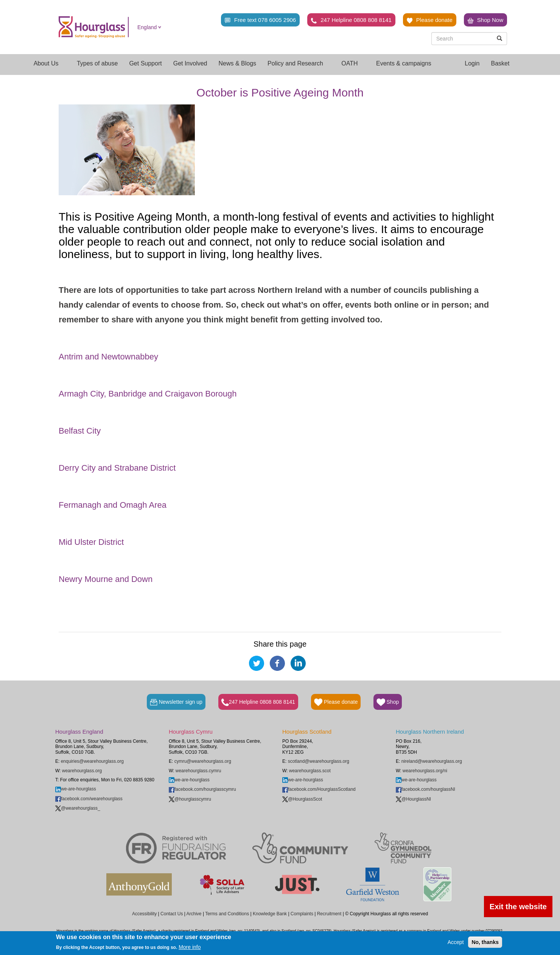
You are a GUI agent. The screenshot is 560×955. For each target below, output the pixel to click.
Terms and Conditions (227, 914)
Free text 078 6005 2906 (260, 20)
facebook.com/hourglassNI (425, 789)
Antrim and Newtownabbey (108, 357)
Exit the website (518, 907)
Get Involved (190, 63)
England (147, 27)
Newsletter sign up (176, 702)
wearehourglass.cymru (198, 771)
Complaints (302, 914)
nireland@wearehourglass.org (432, 761)
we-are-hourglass (76, 789)
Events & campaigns (407, 63)
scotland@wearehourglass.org (319, 761)
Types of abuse (97, 63)
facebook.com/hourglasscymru (202, 789)
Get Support (145, 63)
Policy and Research (299, 63)
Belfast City (80, 431)
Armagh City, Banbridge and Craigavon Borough (148, 394)
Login (472, 63)
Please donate (430, 20)
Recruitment (329, 914)
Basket (500, 63)
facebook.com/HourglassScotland (319, 789)
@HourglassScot (302, 799)
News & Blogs (238, 63)
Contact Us (172, 914)
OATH (353, 63)
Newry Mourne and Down (106, 579)
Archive (194, 914)
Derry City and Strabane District (117, 468)
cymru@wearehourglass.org (203, 761)
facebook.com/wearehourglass (89, 799)
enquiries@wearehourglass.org (92, 761)
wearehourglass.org (82, 771)
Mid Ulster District (91, 542)
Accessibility (144, 914)
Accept (456, 942)
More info (190, 947)
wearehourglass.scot (310, 771)
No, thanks (485, 942)
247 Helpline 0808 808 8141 (351, 20)
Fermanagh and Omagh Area (113, 505)
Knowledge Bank (270, 914)
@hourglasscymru (190, 799)
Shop (388, 702)
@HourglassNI (413, 799)
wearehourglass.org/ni (425, 771)
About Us (50, 63)
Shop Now (485, 20)
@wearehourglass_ (78, 808)
